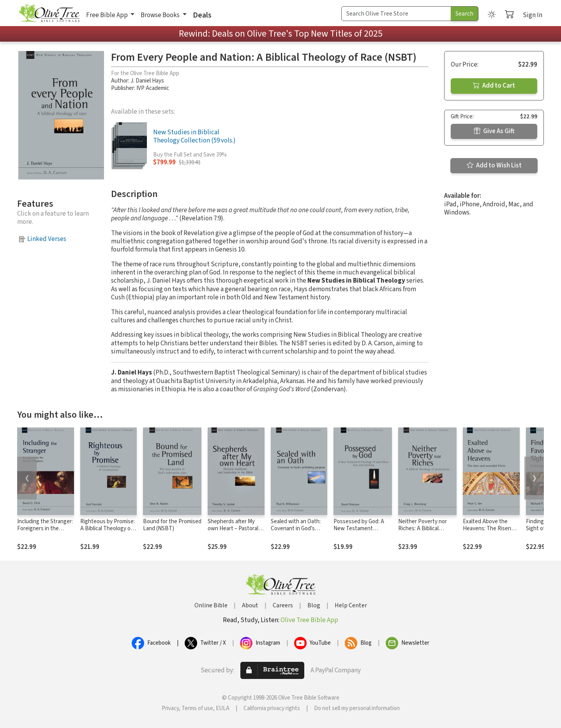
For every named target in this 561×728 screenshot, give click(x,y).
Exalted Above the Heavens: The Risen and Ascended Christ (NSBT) (488, 533)
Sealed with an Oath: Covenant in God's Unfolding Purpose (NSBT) (296, 533)
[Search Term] (396, 14)
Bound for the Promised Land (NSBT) (172, 525)
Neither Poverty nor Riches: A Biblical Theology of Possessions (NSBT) (423, 533)
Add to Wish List (494, 165)
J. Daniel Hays (147, 81)
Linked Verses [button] (47, 239)
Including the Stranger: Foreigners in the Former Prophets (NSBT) (45, 533)
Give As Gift (494, 131)
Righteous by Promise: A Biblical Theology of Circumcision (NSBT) (108, 529)
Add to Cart (494, 86)
